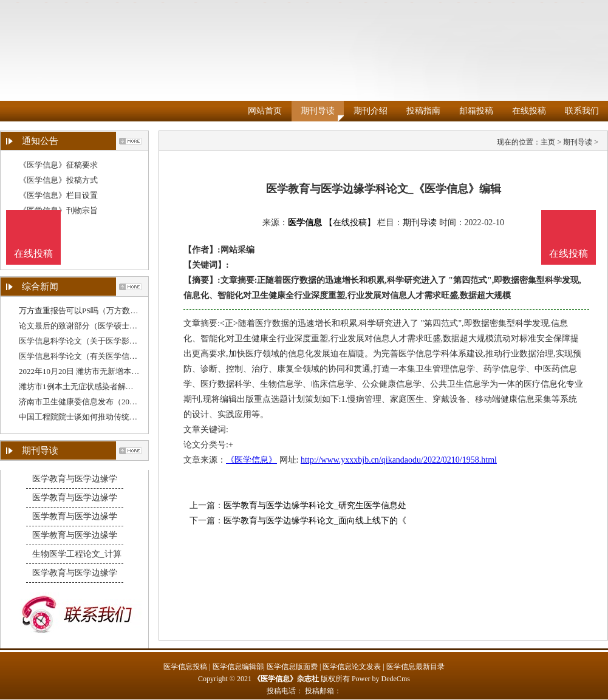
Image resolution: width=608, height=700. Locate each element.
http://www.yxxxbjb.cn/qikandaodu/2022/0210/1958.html (399, 460)
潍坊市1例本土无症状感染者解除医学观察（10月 (104, 386)
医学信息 (305, 223)
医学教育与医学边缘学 (75, 479)
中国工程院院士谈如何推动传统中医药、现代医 (102, 417)
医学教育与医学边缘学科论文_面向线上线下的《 (315, 521)
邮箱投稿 (476, 111)
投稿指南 (423, 111)
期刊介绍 (371, 111)
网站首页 (265, 111)
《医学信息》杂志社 (286, 679)
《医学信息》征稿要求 (58, 165)
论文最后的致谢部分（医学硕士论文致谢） (94, 326)
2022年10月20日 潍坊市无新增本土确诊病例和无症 (107, 371)
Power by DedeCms (381, 679)
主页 (548, 142)
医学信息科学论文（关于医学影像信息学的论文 (102, 341)
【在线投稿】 (350, 223)
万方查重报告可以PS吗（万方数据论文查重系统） (106, 311)
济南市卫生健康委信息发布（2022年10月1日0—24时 (110, 402)
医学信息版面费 (292, 667)
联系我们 (582, 111)
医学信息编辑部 (238, 667)
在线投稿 (529, 111)
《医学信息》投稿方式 (58, 180)
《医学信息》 (251, 460)
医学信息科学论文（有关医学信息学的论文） (98, 356)
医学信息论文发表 (352, 667)
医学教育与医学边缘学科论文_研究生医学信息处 (315, 505)
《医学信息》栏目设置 (58, 195)
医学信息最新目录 (415, 667)
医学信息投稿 (185, 667)
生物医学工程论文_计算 (77, 554)
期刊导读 (318, 111)
